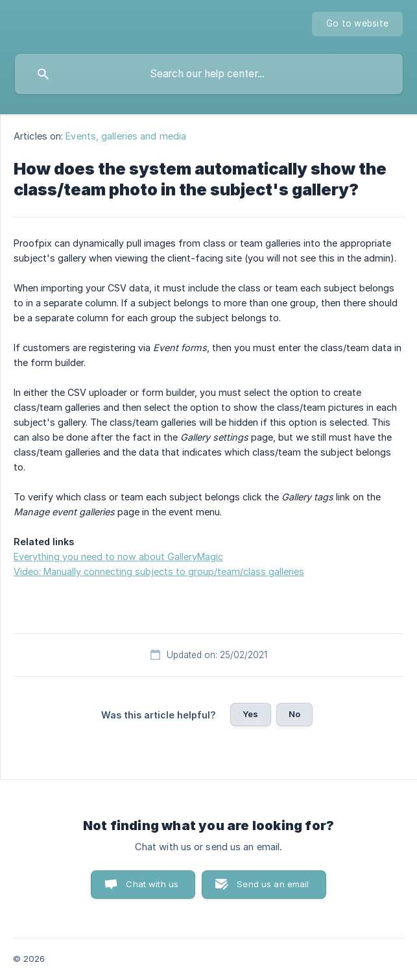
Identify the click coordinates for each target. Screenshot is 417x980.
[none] (357, 24)
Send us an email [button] (273, 884)
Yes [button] (250, 714)
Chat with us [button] (152, 884)
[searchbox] (209, 74)
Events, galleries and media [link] (126, 136)
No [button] (294, 714)
